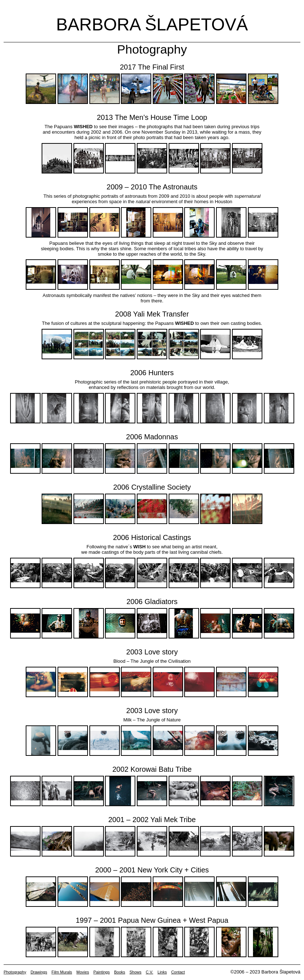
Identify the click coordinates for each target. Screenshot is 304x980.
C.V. (149, 972)
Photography (15, 972)
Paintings (102, 972)
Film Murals (62, 972)
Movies (83, 972)
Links (162, 972)
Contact (178, 972)
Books (120, 972)
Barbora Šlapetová (152, 24)
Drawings (39, 972)
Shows (136, 972)
